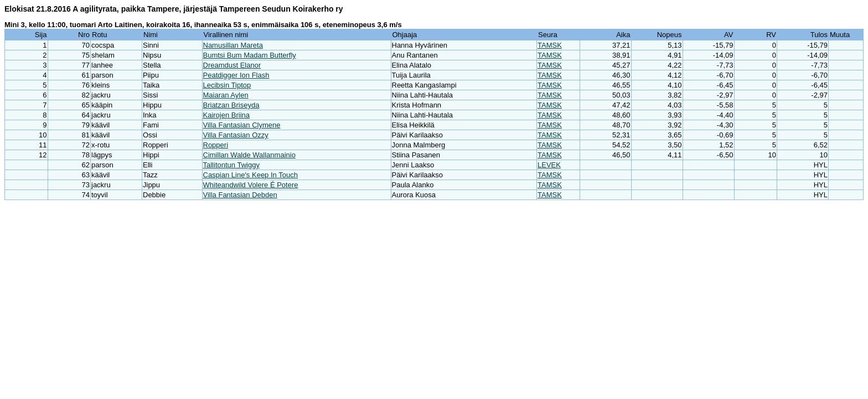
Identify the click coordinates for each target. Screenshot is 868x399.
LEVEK (549, 165)
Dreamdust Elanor (232, 65)
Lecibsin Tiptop (227, 85)
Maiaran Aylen (226, 95)
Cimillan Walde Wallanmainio (249, 155)
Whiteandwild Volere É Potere (251, 185)
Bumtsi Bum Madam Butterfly (250, 55)
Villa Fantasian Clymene (242, 125)
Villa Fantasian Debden (240, 195)
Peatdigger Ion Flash (236, 75)
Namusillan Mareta (233, 45)
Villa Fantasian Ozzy (236, 135)
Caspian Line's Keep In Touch (250, 175)
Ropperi (216, 145)
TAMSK (550, 45)
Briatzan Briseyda (231, 105)
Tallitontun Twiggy (231, 165)
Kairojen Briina (227, 115)
